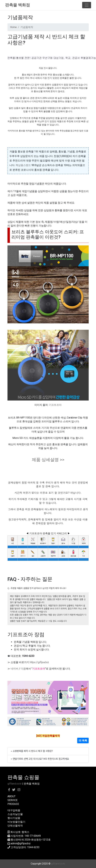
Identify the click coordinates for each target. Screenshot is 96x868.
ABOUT (11, 796)
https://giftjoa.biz (39, 662)
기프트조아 (55, 405)
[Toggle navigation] (87, 5)
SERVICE (12, 800)
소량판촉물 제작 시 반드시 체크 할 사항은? (33, 751)
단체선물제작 (15, 826)
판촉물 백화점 (18, 5)
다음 (23, 669)
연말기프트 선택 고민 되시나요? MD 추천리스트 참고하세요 (41, 759)
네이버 (14, 669)
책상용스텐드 (23, 165)
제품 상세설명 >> (48, 460)
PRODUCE (13, 804)
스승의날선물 (15, 814)
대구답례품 (14, 810)
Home (13, 27)
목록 (83, 741)
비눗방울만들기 (16, 822)
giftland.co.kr (15, 784)
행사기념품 (14, 818)
